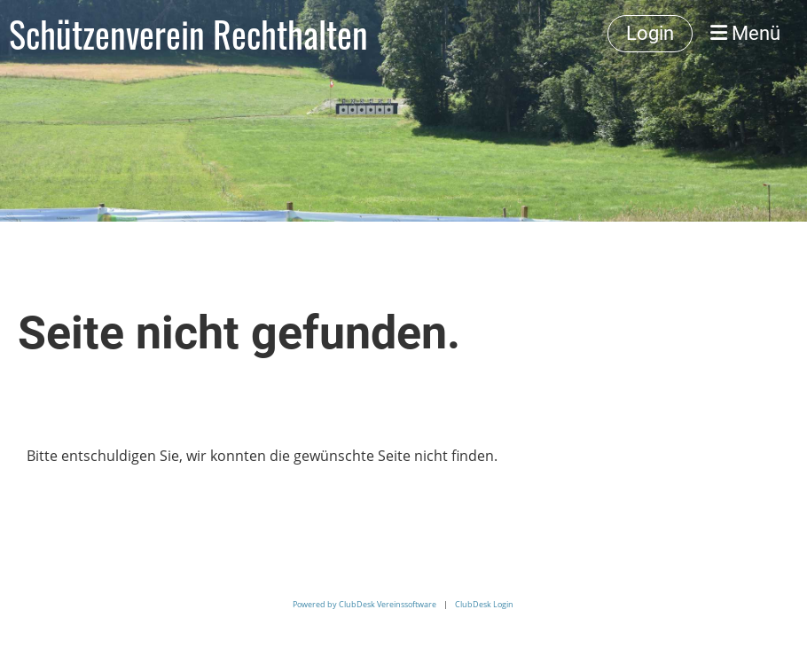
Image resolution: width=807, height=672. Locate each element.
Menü (745, 33)
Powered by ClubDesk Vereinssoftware (364, 604)
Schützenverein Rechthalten (188, 34)
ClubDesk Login (484, 604)
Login (650, 33)
